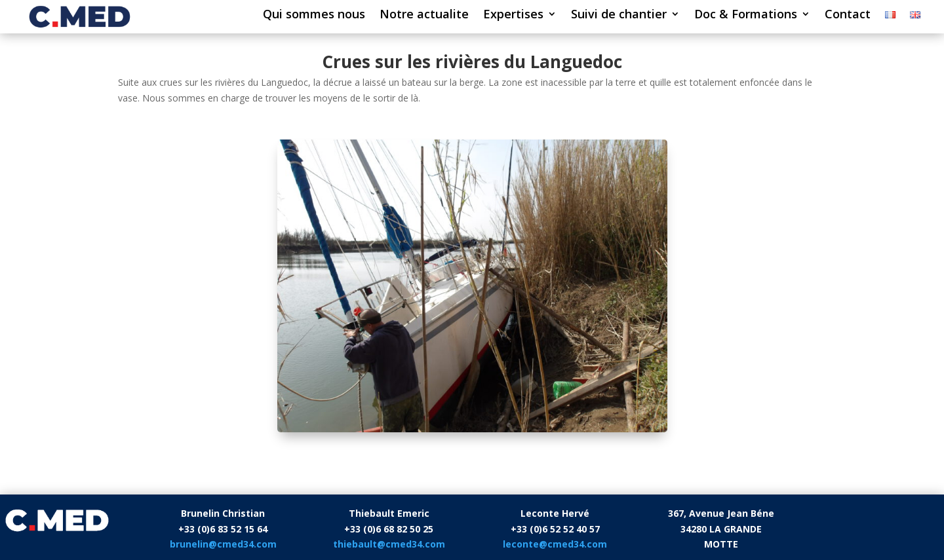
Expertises (513, 15)
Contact (848, 15)
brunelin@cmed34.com (223, 544)
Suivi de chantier (619, 15)
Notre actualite (424, 15)
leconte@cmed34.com (555, 544)
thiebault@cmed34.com (389, 544)
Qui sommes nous (314, 15)
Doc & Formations (746, 15)
